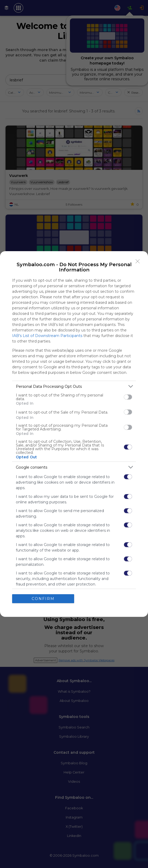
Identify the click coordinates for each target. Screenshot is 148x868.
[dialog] (74, 434)
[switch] (128, 397)
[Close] (138, 261)
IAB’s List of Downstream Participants (47, 336)
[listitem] (74, 386)
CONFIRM (43, 599)
